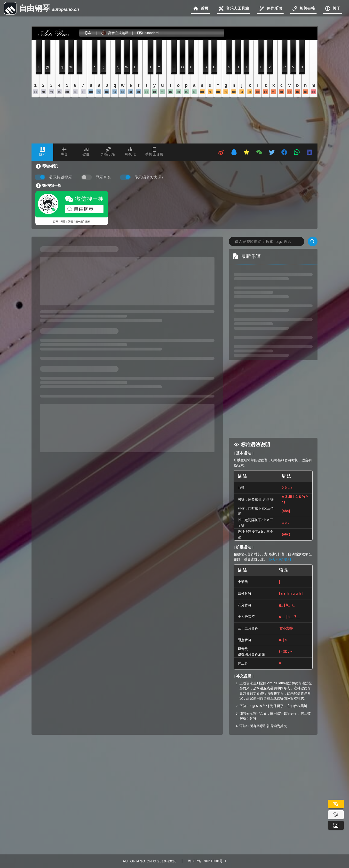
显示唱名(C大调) (149, 177)
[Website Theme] (336, 815)
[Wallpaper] (336, 825)
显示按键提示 (61, 177)
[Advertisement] (273, 399)
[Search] (313, 241)
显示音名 (103, 177)
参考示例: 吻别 (280, 559)
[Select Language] (336, 804)
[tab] (42, 152)
